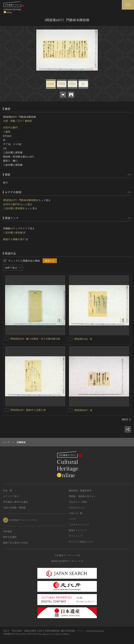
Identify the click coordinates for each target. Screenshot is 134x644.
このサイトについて (79, 525)
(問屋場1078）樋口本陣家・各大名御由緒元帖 (35, 339)
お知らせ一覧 (76, 513)
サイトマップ (76, 536)
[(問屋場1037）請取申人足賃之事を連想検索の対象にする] (7, 410)
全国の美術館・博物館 (14, 508)
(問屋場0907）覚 (83, 410)
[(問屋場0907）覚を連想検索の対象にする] (71, 410)
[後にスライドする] (126, 419)
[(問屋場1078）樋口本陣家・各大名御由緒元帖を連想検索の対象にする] (7, 339)
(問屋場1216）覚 (83, 339)
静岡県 (28, 121)
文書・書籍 (9, 121)
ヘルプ (72, 519)
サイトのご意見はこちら (81, 542)
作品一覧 (8, 490)
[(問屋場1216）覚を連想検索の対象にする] (71, 339)
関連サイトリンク (78, 530)
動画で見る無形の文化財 (15, 543)
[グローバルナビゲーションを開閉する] (128, 5)
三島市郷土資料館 (13, 208)
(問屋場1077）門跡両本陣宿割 (19, 200)
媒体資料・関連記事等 (80, 490)
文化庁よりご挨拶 (78, 502)
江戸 (20, 121)
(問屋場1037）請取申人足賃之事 (28, 410)
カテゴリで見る (11, 496)
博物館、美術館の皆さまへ (82, 496)
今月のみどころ (77, 508)
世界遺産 (8, 531)
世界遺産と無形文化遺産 (15, 502)
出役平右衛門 (10, 127)
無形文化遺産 (10, 537)
